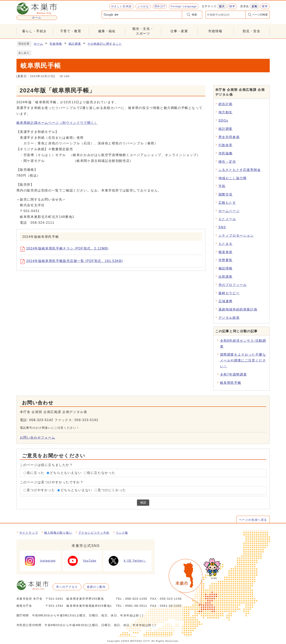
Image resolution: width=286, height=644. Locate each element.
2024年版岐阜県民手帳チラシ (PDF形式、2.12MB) (66, 249)
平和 (222, 186)
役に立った (36, 473)
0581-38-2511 (136, 606)
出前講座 (226, 277)
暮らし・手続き (34, 31)
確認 (143, 503)
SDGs (223, 121)
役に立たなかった (101, 473)
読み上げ (160, 6)
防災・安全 (252, 31)
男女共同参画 (229, 137)
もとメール (227, 219)
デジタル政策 (229, 318)
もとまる (226, 244)
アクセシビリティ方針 (94, 533)
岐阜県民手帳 (231, 383)
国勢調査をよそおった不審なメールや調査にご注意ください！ (243, 360)
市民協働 (226, 153)
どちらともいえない (66, 473)
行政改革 (226, 145)
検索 (194, 15)
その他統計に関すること (105, 44)
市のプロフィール (233, 285)
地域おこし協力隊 (233, 178)
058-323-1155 (136, 599)
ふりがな (143, 6)
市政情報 (215, 31)
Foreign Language (184, 6)
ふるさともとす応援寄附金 (240, 170)
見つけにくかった (112, 490)
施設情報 (226, 268)
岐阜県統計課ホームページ (57, 123)
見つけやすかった (41, 490)
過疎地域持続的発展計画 (238, 309)
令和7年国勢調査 (234, 374)
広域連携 (226, 301)
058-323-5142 (41, 420)
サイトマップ (29, 533)
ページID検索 (260, 15)
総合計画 (226, 104)
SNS (222, 227)
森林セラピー (229, 293)
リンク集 (122, 533)
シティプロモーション (236, 236)
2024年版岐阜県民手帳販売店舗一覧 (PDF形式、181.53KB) (73, 262)
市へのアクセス (67, 587)
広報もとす (227, 203)
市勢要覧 (226, 260)
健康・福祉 (107, 31)
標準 (232, 6)
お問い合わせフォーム (38, 437)
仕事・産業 (179, 31)
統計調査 (75, 44)
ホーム (38, 44)
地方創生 (226, 112)
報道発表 (226, 252)
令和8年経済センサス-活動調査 (243, 344)
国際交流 (226, 194)
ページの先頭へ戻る (253, 520)
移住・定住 (227, 162)
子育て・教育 (71, 31)
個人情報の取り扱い (58, 533)
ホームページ (229, 211)
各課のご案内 (96, 587)
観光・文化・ (143, 32)
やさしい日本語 (121, 6)
